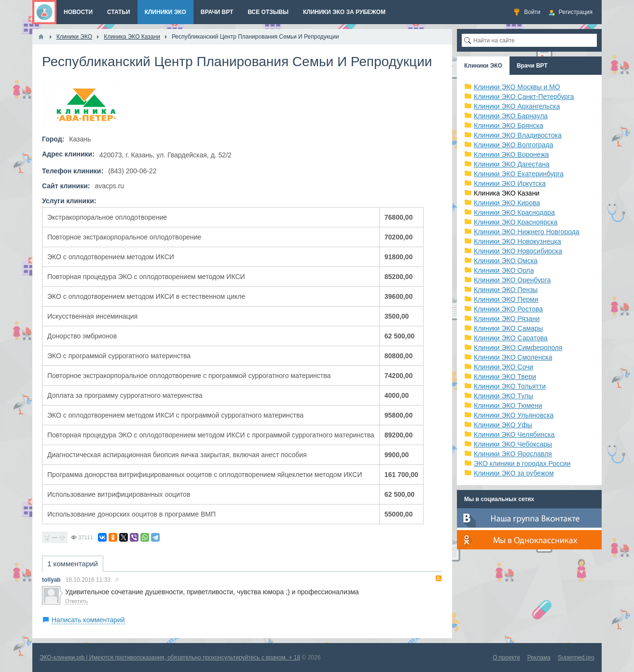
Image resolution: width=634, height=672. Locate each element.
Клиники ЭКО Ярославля (513, 454)
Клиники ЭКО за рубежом (514, 473)
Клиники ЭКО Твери (505, 377)
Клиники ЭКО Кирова (507, 203)
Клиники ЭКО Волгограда (514, 145)
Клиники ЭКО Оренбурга (512, 280)
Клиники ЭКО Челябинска (514, 434)
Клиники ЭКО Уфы (503, 425)
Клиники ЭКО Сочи (503, 367)
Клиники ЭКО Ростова (508, 309)
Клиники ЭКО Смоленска (513, 357)
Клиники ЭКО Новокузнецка (517, 241)
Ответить (76, 601)
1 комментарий (73, 564)
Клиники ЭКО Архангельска (517, 106)
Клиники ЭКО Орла (504, 270)
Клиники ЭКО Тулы (503, 396)
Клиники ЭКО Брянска (509, 126)
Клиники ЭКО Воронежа (511, 154)
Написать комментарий (88, 620)
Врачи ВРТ (532, 66)
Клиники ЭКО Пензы (506, 290)
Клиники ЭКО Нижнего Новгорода (527, 232)
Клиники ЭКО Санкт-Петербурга (524, 97)
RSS (439, 578)
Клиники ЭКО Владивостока (518, 135)
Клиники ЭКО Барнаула (511, 116)
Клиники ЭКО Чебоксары (513, 444)
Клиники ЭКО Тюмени (508, 406)
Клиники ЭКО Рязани (507, 319)
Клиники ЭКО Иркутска (510, 183)
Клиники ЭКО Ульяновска (514, 415)
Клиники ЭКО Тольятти (510, 386)
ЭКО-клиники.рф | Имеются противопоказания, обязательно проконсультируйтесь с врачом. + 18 (170, 658)
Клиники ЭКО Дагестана (512, 164)
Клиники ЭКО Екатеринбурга (519, 174)
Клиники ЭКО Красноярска (516, 222)
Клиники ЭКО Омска (506, 261)
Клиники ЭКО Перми (506, 299)
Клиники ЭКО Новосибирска (518, 251)
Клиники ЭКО (483, 66)
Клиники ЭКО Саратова (511, 338)
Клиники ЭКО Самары (509, 328)
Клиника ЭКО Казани (507, 193)
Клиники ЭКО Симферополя (518, 348)
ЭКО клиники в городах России (522, 463)
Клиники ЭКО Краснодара (514, 212)
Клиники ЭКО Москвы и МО (517, 87)
